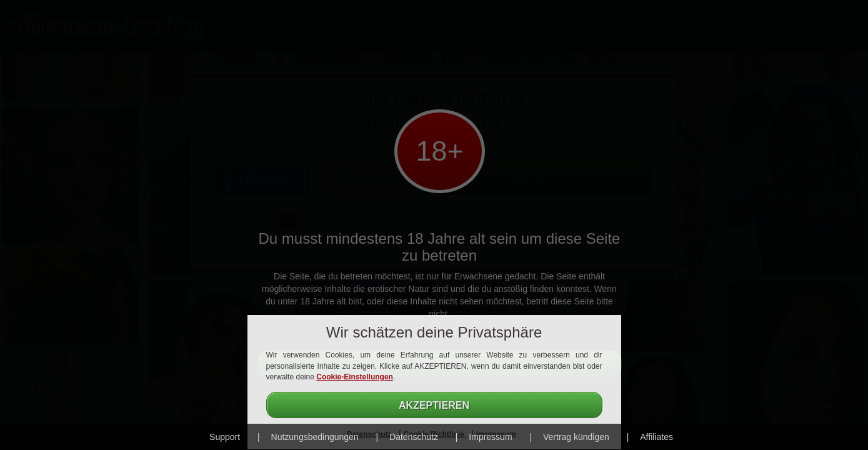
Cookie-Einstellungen (355, 377)
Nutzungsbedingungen (315, 437)
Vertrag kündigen (576, 437)
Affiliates (656, 437)
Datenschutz (414, 437)
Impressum (490, 437)
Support (225, 437)
